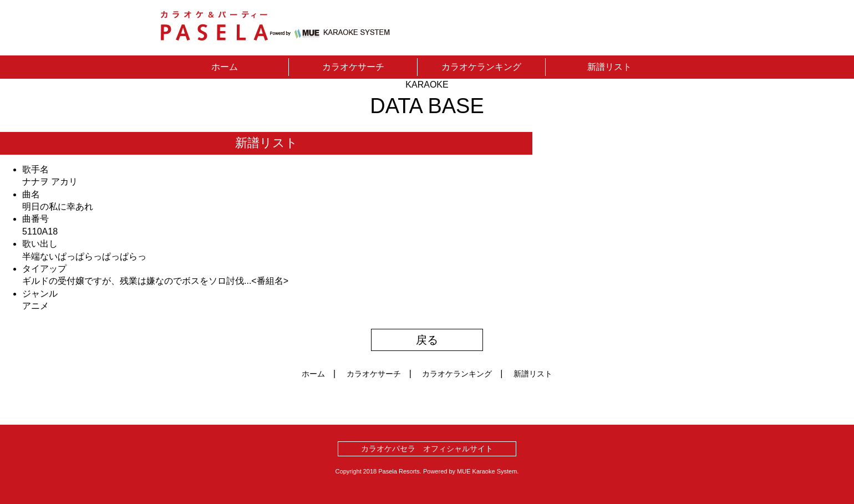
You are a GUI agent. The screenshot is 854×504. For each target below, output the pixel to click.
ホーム (225, 67)
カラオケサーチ (353, 67)
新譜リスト (609, 67)
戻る (427, 340)
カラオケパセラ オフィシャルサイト (427, 449)
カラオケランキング (481, 67)
